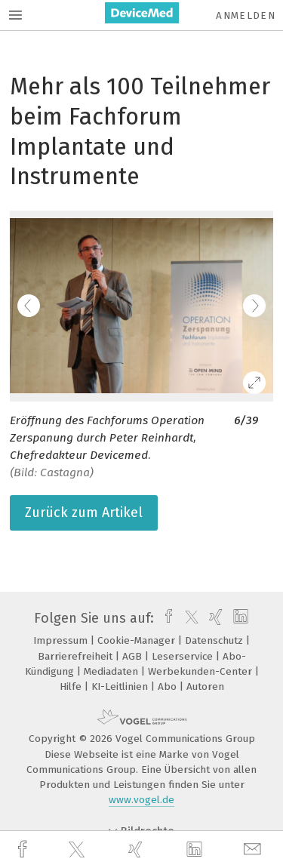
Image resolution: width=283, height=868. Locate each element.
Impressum (62, 640)
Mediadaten (112, 671)
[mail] (254, 850)
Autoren (205, 686)
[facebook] (24, 850)
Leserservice (184, 656)
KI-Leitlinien (121, 686)
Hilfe (72, 686)
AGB (134, 656)
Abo (169, 686)
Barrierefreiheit (77, 656)
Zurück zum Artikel (84, 512)
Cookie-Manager (138, 640)
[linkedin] (196, 850)
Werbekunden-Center (201, 671)
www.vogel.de (141, 800)
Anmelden (246, 15)
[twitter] (78, 850)
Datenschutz (215, 640)
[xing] (137, 850)
